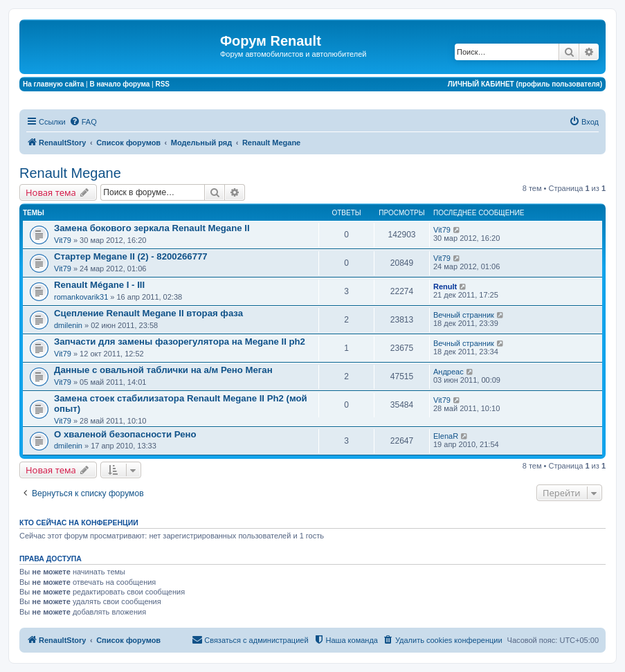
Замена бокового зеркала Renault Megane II (152, 228)
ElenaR (446, 436)
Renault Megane (70, 173)
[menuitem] (83, 122)
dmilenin (68, 325)
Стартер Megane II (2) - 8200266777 (131, 256)
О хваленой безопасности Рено (125, 434)
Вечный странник (464, 315)
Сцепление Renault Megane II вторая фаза (148, 313)
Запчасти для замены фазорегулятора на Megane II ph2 (180, 342)
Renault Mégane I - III (99, 285)
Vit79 (63, 240)
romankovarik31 (81, 297)
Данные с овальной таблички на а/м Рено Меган (163, 370)
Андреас (449, 372)
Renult (445, 287)
